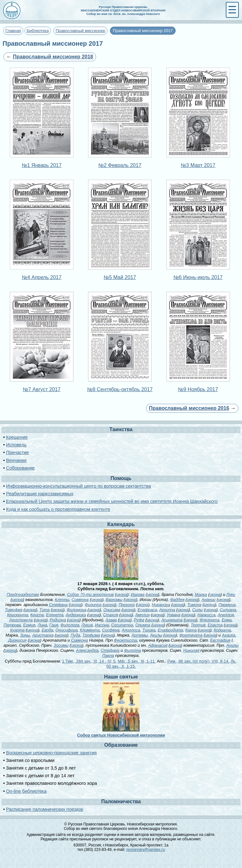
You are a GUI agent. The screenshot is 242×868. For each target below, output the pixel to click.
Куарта (17, 630)
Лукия (87, 625)
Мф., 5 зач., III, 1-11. (137, 661)
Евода (47, 630)
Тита (45, 610)
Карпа (191, 630)
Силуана (228, 610)
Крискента (17, 615)
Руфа (139, 620)
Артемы (139, 635)
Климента (90, 630)
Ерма (227, 620)
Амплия (142, 615)
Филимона (77, 610)
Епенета (55, 615)
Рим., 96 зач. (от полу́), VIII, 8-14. (198, 661)
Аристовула (21, 620)
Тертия (198, 625)
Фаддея (177, 600)
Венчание (16, 460)
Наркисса (207, 615)
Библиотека (38, 31)
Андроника (76, 615)
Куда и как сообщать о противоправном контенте (58, 509)
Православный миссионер (80, 31)
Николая (191, 650)
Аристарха (43, 635)
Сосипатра (122, 625)
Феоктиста (125, 640)
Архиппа (167, 610)
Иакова (138, 594)
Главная (13, 31)
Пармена (227, 605)
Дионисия (17, 640)
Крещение (17, 437)
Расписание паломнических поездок (45, 809)
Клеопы (62, 600)
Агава (111, 620)
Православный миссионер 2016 (189, 408)
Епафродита (170, 630)
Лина (42, 625)
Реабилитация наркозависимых (40, 494)
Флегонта (210, 620)
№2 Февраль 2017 (120, 165)
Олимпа (143, 625)
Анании (209, 600)
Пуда (75, 635)
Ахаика (229, 635)
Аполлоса (131, 630)
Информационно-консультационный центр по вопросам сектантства (79, 486)
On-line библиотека (26, 791)
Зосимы (61, 645)
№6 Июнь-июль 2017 (198, 277)
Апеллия (226, 615)
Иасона (102, 625)
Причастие (17, 452)
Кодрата (222, 630)
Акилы (156, 635)
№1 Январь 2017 (41, 165)
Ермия (29, 625)
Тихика (149, 630)
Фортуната (191, 635)
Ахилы (233, 645)
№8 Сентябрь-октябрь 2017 (120, 389)
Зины (25, 635)
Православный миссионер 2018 (53, 57)
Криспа (37, 615)
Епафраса (147, 610)
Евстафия (220, 640)
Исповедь (16, 445)
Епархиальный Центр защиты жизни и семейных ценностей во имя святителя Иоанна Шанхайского (112, 501)
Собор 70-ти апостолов (90, 594)
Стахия (111, 615)
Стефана (58, 605)
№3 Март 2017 (198, 165)
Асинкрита (172, 620)
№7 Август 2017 (42, 389)
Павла (108, 655)
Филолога (70, 625)
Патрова (12, 625)
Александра (87, 650)
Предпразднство (23, 594)
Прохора (127, 605)
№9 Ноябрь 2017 (198, 389)
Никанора (161, 605)
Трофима (91, 635)
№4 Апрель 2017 (42, 277)
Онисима (112, 610)
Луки (231, 594)
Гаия (54, 625)
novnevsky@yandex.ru (146, 850)
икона (122, 594)
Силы (197, 610)
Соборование (20, 468)
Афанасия (158, 645)
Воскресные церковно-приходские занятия (51, 753)
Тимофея (14, 610)
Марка (201, 594)
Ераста (215, 625)
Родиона (58, 620)
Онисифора (66, 630)
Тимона (194, 605)
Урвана (173, 615)
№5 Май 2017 (120, 277)
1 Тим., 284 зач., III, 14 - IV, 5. (89, 661)
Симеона (80, 600)
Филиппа (93, 605)
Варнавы (114, 600)
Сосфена (111, 630)
